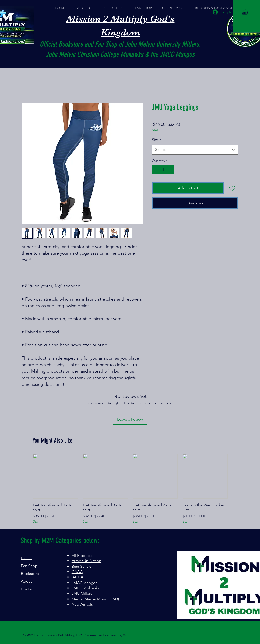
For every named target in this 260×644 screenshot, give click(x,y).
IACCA (77, 577)
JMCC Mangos (84, 583)
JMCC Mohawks (86, 588)
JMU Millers (82, 593)
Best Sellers (82, 566)
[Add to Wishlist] (232, 188)
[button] (249, 12)
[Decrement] (156, 170)
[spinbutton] (163, 170)
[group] (130, 489)
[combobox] (195, 150)
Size (157, 140)
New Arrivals (82, 604)
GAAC (77, 572)
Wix (126, 635)
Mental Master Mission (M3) (95, 599)
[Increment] (171, 170)
